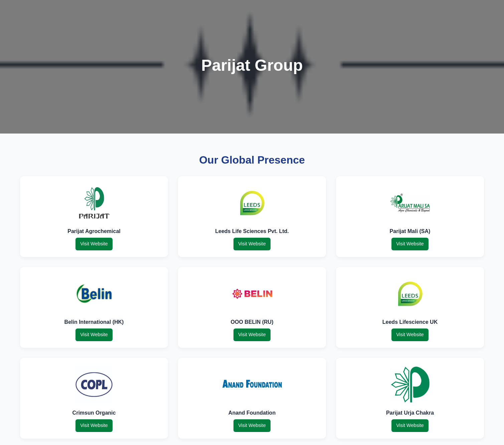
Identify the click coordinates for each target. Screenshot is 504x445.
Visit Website (94, 244)
